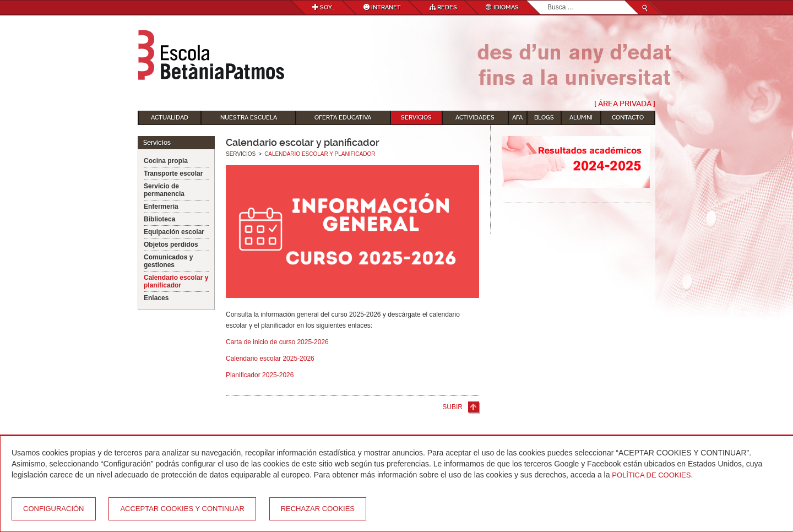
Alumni (581, 118)
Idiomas (502, 7)
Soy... (324, 7)
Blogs (544, 118)
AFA (517, 118)
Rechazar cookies (318, 509)
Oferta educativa (343, 118)
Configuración (54, 509)
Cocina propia (166, 161)
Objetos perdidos (171, 245)
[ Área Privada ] (625, 104)
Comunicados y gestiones (168, 261)
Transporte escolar (173, 173)
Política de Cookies (651, 475)
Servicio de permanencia (164, 190)
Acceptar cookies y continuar (182, 509)
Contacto (628, 118)
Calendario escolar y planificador (176, 281)
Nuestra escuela (249, 118)
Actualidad (170, 118)
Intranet (382, 7)
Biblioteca (159, 219)
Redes (443, 7)
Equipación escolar (174, 232)
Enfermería (161, 207)
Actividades (475, 118)
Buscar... (548, 1)
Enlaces (156, 298)
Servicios (416, 118)
